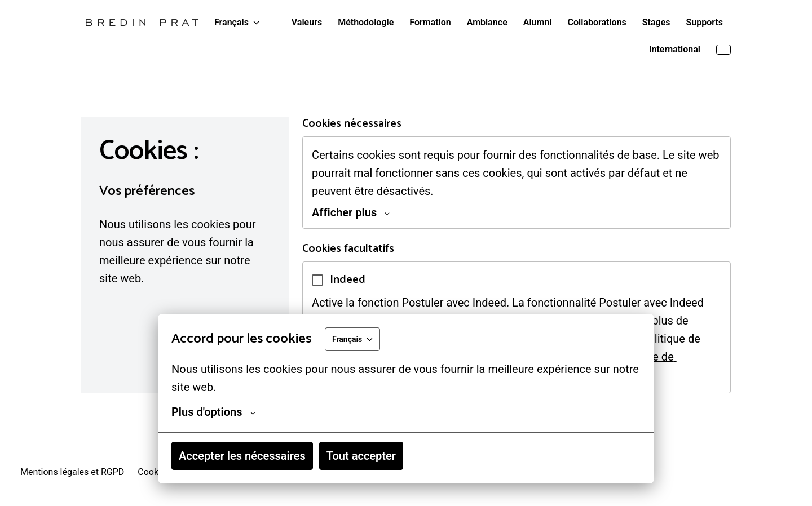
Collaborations (597, 22)
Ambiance (487, 22)
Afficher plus (351, 212)
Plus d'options (213, 412)
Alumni (538, 22)
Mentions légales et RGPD (72, 472)
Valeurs (307, 22)
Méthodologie (366, 22)
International (675, 49)
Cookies (154, 472)
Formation (430, 22)
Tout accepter (361, 456)
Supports (705, 22)
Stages (656, 22)
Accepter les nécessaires (242, 456)
